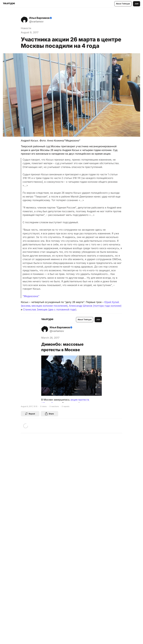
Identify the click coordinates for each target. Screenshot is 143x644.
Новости (26, 28)
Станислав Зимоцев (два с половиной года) (50, 309)
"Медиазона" (31, 296)
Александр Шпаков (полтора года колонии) (95, 306)
